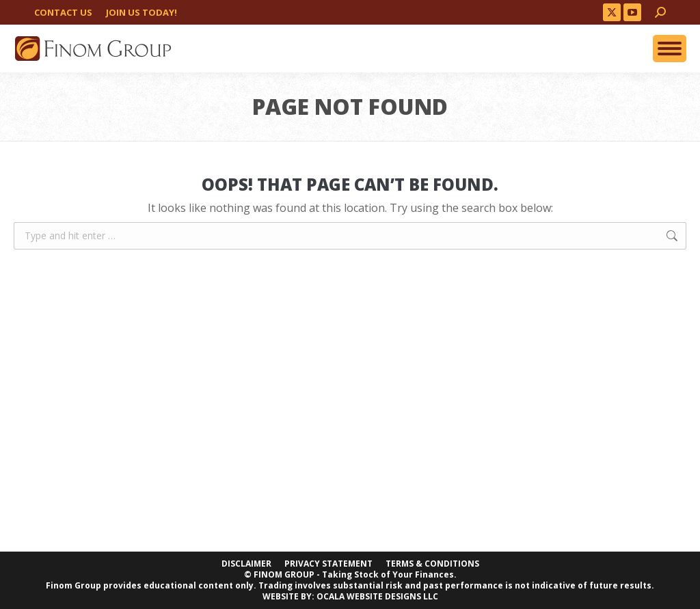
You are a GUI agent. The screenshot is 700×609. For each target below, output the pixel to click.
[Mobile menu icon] (670, 49)
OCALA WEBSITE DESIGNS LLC (377, 596)
